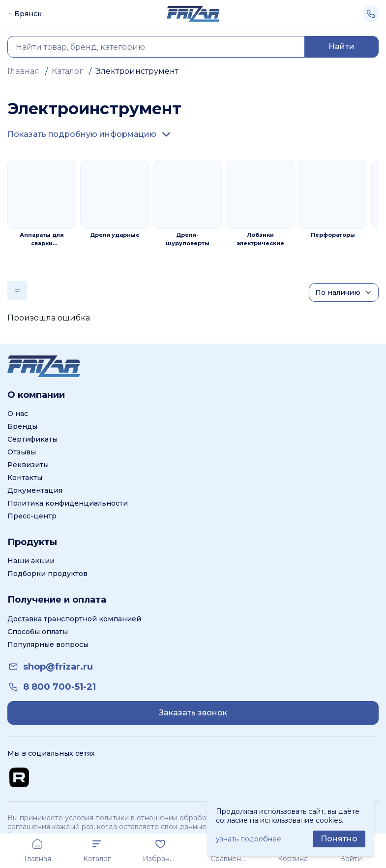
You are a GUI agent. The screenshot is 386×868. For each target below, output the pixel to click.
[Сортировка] (344, 292)
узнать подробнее (249, 839)
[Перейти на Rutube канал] (19, 777)
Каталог (67, 71)
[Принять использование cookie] (339, 839)
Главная (23, 71)
